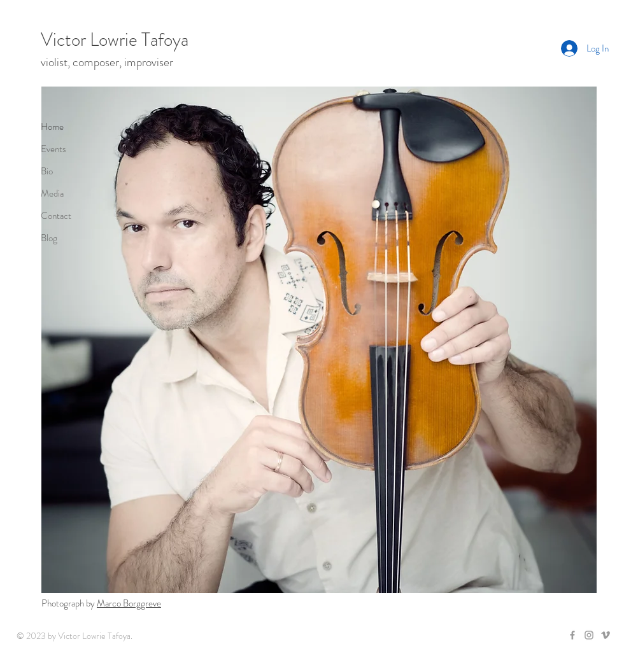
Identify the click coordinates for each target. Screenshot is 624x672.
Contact (56, 216)
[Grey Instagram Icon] (589, 635)
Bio (47, 171)
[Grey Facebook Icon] (572, 635)
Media (52, 193)
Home (52, 127)
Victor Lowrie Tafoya (115, 40)
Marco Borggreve (129, 603)
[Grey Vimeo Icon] (606, 635)
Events (53, 149)
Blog (49, 238)
